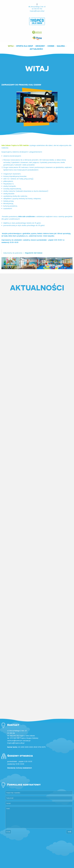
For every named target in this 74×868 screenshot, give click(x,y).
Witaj (11, 46)
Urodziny (40, 46)
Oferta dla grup (25, 46)
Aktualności (36, 49)
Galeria (61, 46)
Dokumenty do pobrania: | (23, 253)
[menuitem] (12, 46)
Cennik (51, 46)
